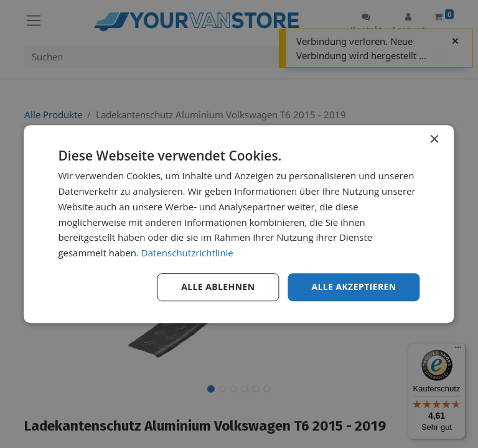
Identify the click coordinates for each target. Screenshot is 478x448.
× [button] (434, 140)
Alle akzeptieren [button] (354, 287)
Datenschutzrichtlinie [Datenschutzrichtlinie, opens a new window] (187, 253)
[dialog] (239, 224)
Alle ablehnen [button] (218, 287)
